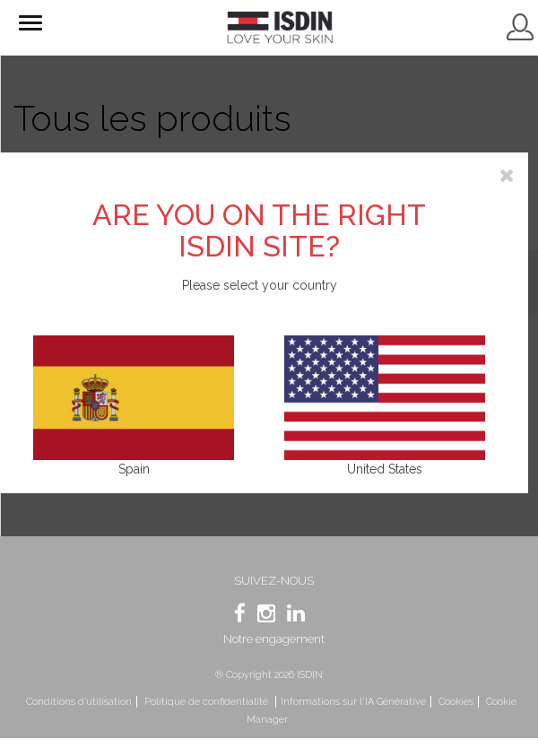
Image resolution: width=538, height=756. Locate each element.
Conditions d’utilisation (79, 702)
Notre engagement (274, 639)
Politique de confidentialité (208, 702)
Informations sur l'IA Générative (353, 702)
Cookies (456, 702)
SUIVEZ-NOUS (274, 581)
